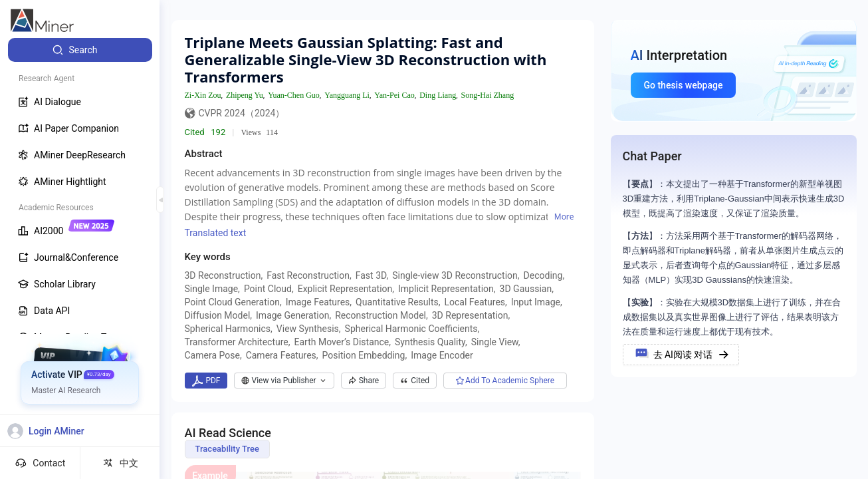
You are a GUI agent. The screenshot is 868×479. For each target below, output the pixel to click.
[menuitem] (80, 50)
